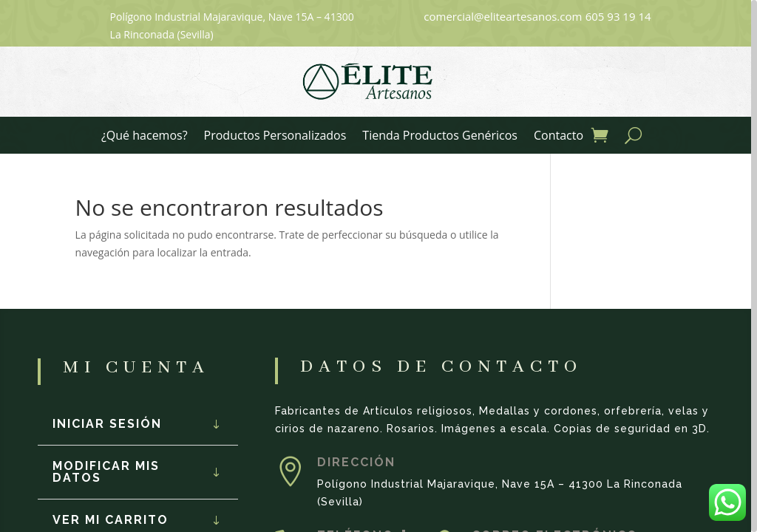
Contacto (559, 137)
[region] (378, 266)
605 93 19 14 (618, 16)
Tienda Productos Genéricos (440, 137)
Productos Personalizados (275, 137)
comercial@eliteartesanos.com (503, 16)
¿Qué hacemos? (145, 137)
